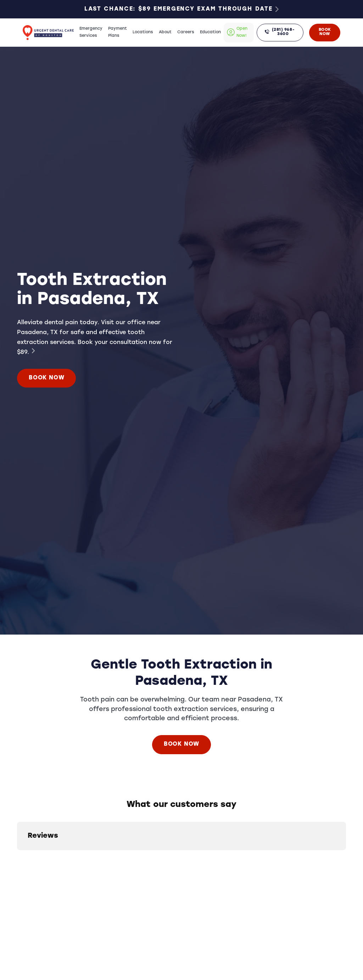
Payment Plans (118, 32)
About (165, 32)
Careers (186, 32)
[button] (17, 857)
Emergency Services (91, 32)
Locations (143, 32)
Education (210, 32)
